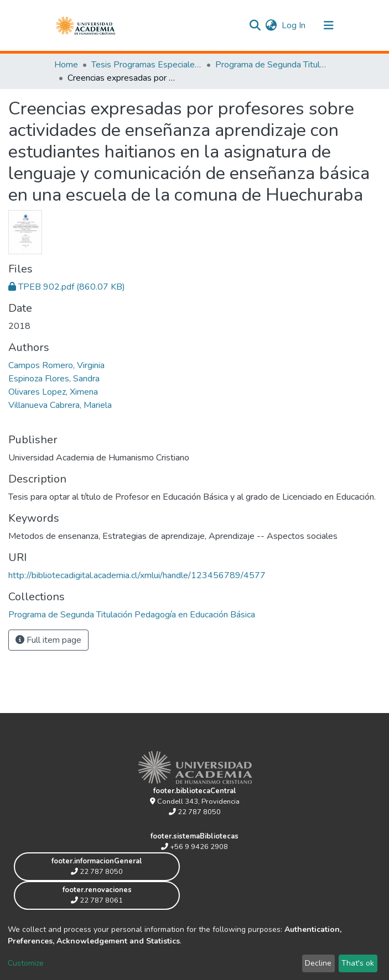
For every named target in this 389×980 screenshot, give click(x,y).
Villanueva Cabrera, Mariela (60, 405)
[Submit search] (255, 25)
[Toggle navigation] (329, 25)
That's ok (358, 963)
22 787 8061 (97, 900)
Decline (318, 963)
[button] (271, 25)
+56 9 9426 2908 (194, 847)
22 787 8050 (195, 812)
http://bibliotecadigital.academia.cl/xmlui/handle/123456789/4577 (137, 575)
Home (66, 65)
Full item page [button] (48, 640)
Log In (294, 25)
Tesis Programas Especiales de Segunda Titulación (147, 65)
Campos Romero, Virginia (56, 365)
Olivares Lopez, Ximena (53, 392)
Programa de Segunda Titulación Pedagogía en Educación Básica (271, 65)
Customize (26, 963)
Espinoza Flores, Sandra (54, 379)
